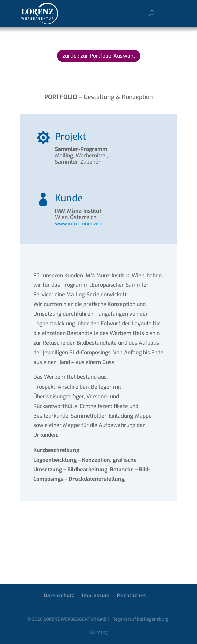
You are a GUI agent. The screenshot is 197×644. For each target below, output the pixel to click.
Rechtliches (132, 596)
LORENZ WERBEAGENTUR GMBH (77, 619)
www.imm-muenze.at (80, 224)
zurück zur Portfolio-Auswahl (99, 56)
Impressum (96, 596)
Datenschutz (59, 596)
